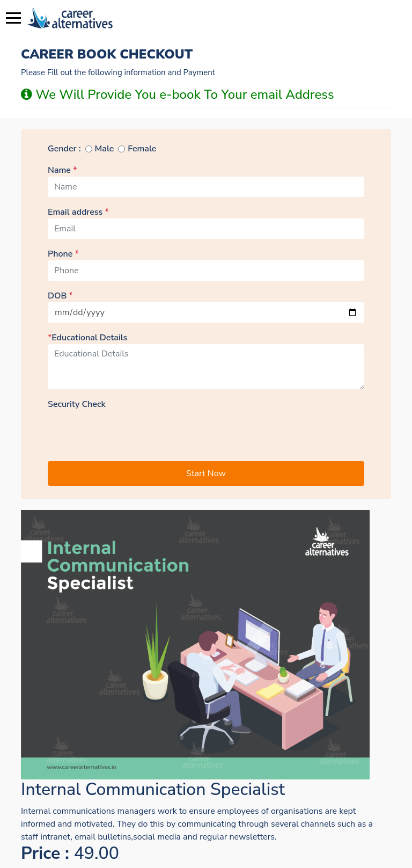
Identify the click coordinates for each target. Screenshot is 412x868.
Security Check (77, 404)
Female (142, 149)
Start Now (206, 473)
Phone (63, 254)
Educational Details (87, 338)
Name (62, 170)
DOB (60, 296)
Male (105, 149)
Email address (78, 212)
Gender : (64, 149)
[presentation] (129, 432)
